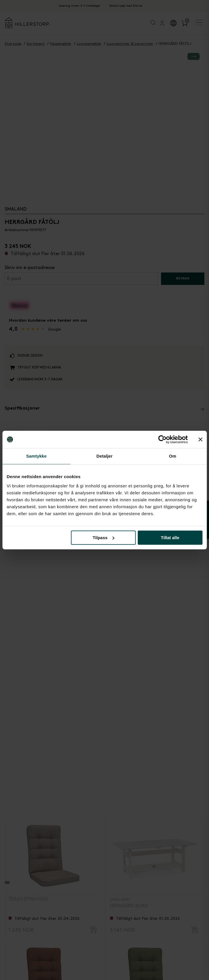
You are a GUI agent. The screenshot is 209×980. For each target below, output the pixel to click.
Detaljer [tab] (105, 456)
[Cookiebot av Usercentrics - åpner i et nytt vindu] (162, 439)
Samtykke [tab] (36, 456)
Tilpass (103, 538)
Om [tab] (173, 456)
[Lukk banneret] (200, 439)
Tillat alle (170, 538)
